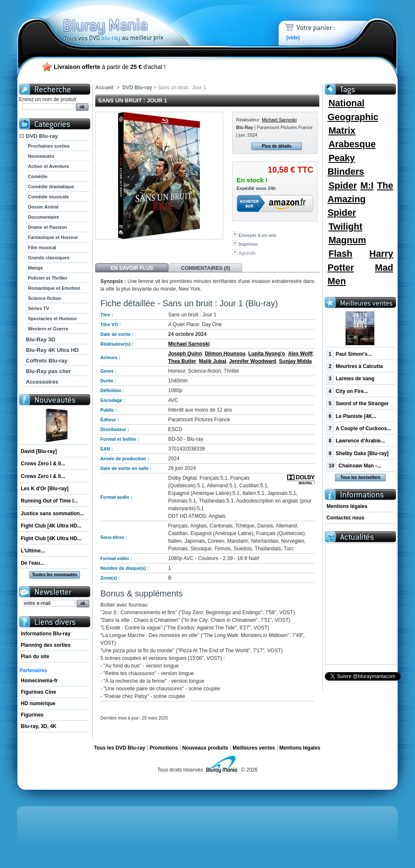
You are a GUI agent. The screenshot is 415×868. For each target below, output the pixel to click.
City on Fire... (347, 391)
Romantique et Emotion (54, 288)
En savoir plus (132, 268)
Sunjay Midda (295, 361)
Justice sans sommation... (52, 514)
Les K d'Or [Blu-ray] (45, 489)
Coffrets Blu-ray (47, 361)
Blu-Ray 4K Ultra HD (52, 350)
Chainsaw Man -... (354, 466)
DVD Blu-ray (42, 136)
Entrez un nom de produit (48, 99)
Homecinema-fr (39, 681)
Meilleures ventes (254, 748)
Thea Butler (182, 361)
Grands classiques (49, 258)
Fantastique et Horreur (53, 237)
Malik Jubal (213, 361)
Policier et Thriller (48, 278)
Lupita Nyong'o (267, 354)
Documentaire (43, 217)
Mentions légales (347, 506)
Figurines (32, 715)
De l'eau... (33, 563)
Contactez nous (345, 518)
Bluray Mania (129, 21)
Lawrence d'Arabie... (356, 441)
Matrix (342, 130)
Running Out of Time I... (49, 501)
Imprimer (248, 244)
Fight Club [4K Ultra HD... (51, 526)
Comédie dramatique (51, 187)
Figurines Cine (38, 692)
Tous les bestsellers (361, 477)
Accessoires (42, 382)
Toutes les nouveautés (54, 575)
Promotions (164, 748)
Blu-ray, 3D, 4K (39, 726)
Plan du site (35, 656)
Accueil (104, 88)
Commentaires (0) (206, 268)
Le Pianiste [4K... (351, 416)
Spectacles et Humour (53, 319)
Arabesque (352, 144)
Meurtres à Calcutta (355, 366)
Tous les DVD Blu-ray (120, 748)
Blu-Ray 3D (40, 339)
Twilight (346, 227)
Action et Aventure (48, 166)
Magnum (347, 240)
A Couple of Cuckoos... (359, 429)
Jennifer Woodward (253, 361)
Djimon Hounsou (225, 354)
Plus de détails (277, 146)
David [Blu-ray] (39, 451)
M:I (367, 185)
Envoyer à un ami (257, 235)
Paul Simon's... (349, 354)
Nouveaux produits (205, 748)
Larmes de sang (350, 379)
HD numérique (38, 703)
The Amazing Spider (360, 199)
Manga (35, 268)
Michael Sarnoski (279, 120)
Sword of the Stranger (358, 404)
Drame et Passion (47, 227)
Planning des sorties (46, 645)
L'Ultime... (33, 551)
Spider (343, 185)
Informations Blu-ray (46, 634)
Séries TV (39, 308)
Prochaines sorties (49, 146)
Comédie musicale (48, 197)
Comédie (38, 176)
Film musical (42, 247)
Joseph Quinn (185, 354)
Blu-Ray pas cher (48, 371)
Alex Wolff (300, 354)
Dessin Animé (43, 207)
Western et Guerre (48, 329)
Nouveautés (41, 156)
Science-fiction (44, 298)
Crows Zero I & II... (43, 464)
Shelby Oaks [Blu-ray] (357, 453)
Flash (340, 254)
